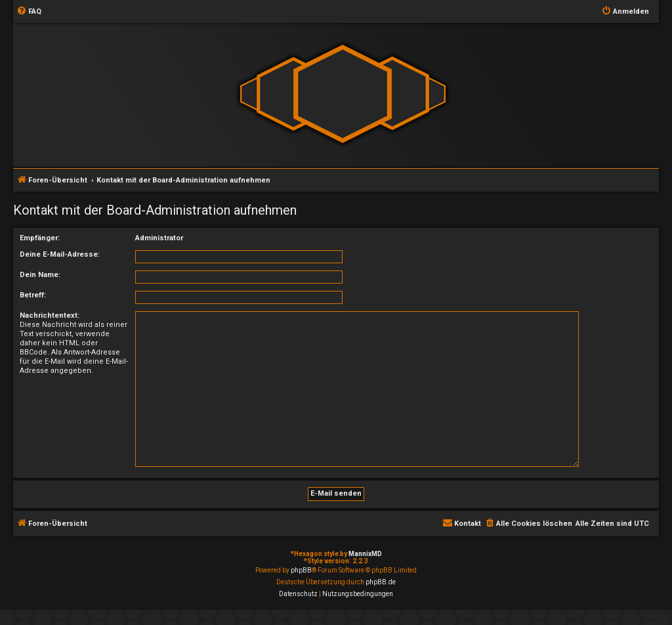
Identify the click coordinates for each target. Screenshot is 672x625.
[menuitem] (29, 12)
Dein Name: (40, 275)
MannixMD (365, 554)
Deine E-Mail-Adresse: (60, 254)
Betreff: (33, 295)
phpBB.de (381, 582)
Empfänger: (40, 238)
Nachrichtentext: (50, 315)
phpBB (301, 570)
